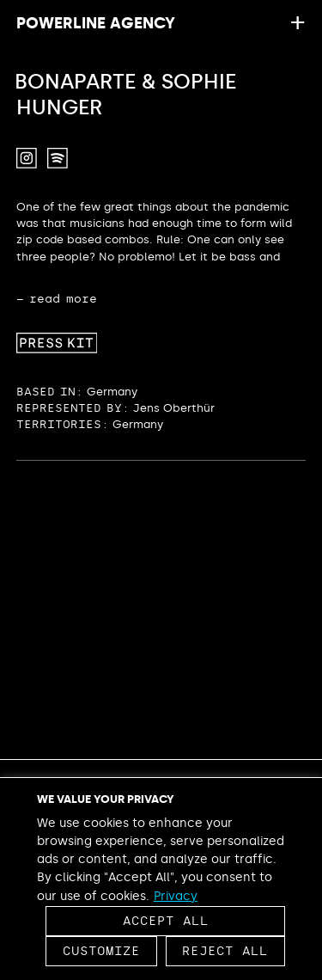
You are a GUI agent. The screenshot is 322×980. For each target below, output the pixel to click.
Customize (101, 951)
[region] (161, 879)
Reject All (225, 951)
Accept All (166, 921)
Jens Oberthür (174, 408)
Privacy (176, 896)
